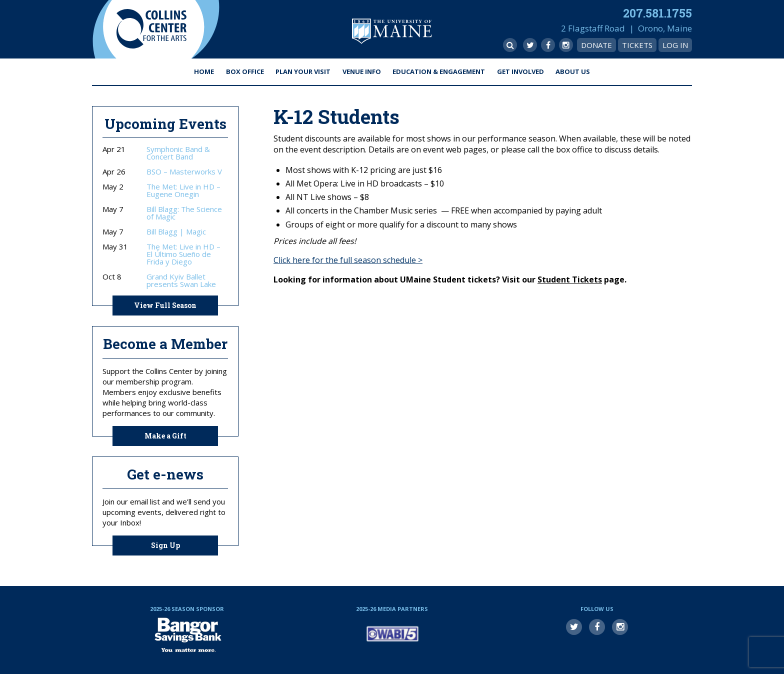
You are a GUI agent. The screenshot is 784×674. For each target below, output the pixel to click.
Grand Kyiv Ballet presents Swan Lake (181, 280)
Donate (596, 45)
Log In (675, 45)
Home (204, 71)
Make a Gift (165, 436)
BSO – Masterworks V (184, 172)
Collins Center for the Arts (151, 29)
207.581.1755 (657, 13)
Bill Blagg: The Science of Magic (184, 213)
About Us (573, 71)
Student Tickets (570, 279)
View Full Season (165, 305)
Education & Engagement (439, 71)
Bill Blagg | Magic (176, 232)
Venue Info (362, 71)
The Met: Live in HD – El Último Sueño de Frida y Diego (183, 254)
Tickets (637, 45)
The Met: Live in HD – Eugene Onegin (183, 190)
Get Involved (520, 71)
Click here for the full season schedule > (348, 260)
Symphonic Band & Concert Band (178, 153)
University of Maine (392, 31)
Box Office (245, 71)
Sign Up (165, 545)
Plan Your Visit (303, 71)
